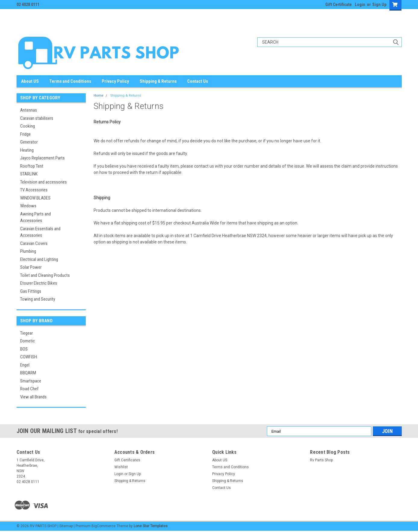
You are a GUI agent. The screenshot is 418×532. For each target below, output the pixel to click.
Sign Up (379, 5)
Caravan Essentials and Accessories (40, 232)
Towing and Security (38, 299)
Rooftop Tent (32, 166)
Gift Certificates (127, 460)
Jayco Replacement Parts (42, 158)
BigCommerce (104, 526)
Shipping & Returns (158, 81)
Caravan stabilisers (37, 118)
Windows (28, 206)
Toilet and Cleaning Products (45, 275)
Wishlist (121, 467)
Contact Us (198, 81)
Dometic (28, 341)
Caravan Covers (34, 243)
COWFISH (29, 357)
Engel (25, 365)
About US (30, 81)
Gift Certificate (339, 5)
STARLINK (29, 174)
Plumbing (28, 251)
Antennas (29, 110)
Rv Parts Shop (321, 460)
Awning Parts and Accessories (36, 217)
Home (99, 96)
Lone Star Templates (151, 526)
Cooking (28, 126)
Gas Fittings (31, 291)
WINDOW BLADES (35, 198)
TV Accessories (34, 190)
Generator (29, 142)
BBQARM (28, 373)
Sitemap (66, 526)
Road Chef (29, 389)
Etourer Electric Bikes (39, 283)
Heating (27, 150)
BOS (24, 349)
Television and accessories (43, 182)
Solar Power (31, 267)
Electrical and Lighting (39, 259)
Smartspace (31, 381)
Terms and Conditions (70, 81)
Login (360, 5)
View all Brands (33, 397)
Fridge (25, 134)
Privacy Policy (115, 81)
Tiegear (26, 333)
